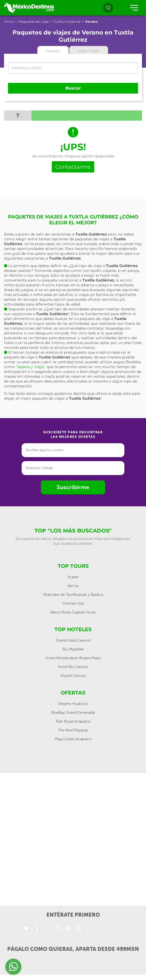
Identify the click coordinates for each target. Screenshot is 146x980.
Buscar (73, 88)
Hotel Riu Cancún (73, 667)
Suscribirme (73, 487)
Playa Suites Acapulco (73, 739)
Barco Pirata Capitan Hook (73, 612)
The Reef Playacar (73, 730)
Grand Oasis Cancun (73, 640)
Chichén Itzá (73, 603)
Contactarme (73, 167)
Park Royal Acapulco (73, 721)
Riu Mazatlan (73, 649)
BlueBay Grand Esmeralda (73, 713)
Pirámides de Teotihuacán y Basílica (73, 595)
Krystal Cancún (73, 676)
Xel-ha (73, 586)
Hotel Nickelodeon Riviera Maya (73, 658)
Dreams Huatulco (73, 704)
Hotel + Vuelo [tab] (89, 51)
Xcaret (73, 577)
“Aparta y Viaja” (30, 367)
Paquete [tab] (53, 51)
